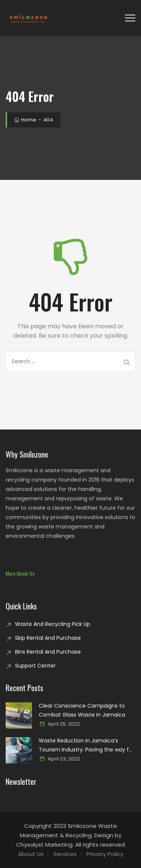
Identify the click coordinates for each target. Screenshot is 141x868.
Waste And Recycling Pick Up (53, 624)
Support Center (35, 666)
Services (65, 854)
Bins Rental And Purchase (48, 652)
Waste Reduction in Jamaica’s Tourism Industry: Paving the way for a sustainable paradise (86, 745)
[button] (20, 573)
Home (25, 120)
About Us (31, 854)
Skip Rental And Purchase (48, 638)
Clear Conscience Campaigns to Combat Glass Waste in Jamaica (82, 710)
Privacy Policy (105, 854)
